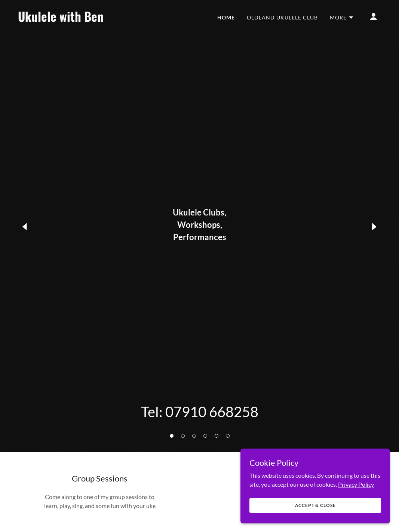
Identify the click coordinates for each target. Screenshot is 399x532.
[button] (172, 436)
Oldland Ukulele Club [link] (282, 17)
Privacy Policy (356, 504)
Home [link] (226, 17)
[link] (69, 19)
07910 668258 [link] (212, 412)
